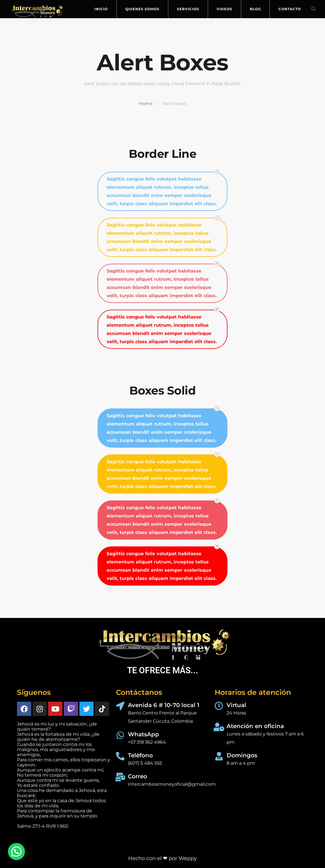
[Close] (217, 172)
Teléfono (140, 755)
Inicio (101, 9)
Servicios (188, 9)
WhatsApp (143, 734)
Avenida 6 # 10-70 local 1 (164, 705)
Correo (138, 776)
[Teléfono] (120, 756)
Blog (255, 9)
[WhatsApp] (120, 735)
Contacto (290, 9)
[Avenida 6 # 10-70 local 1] (120, 706)
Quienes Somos (142, 9)
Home (146, 103)
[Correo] (120, 777)
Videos (224, 9)
